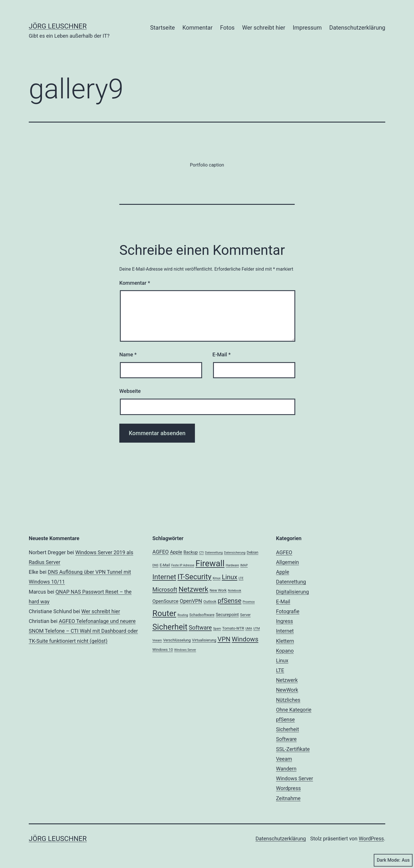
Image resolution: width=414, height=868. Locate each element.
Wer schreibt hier (264, 28)
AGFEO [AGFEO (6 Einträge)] (161, 552)
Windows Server (295, 778)
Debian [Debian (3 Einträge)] (252, 552)
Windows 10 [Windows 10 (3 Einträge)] (163, 650)
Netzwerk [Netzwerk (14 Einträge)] (193, 589)
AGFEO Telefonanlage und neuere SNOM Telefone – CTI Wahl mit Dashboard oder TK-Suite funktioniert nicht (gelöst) (83, 631)
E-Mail (222, 354)
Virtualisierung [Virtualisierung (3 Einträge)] (204, 640)
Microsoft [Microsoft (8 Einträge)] (165, 590)
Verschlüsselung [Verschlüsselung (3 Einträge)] (177, 640)
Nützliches (288, 700)
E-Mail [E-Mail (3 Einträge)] (165, 565)
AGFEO (284, 552)
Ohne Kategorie (294, 710)
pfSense (285, 719)
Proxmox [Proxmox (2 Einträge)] (249, 602)
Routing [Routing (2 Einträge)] (183, 615)
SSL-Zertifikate (293, 749)
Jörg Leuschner (58, 26)
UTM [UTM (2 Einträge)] (257, 629)
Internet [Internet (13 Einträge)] (164, 577)
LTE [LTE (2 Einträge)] (241, 578)
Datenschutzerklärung (357, 28)
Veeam (284, 759)
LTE (280, 670)
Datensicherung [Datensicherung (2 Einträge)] (235, 553)
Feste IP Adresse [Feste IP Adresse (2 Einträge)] (183, 565)
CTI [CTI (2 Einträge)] (202, 553)
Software (286, 739)
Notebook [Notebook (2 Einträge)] (235, 591)
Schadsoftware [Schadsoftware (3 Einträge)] (202, 615)
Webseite (130, 391)
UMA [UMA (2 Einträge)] (249, 629)
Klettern (285, 641)
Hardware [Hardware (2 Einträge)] (232, 565)
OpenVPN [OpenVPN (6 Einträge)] (191, 601)
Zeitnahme (288, 798)
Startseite (162, 28)
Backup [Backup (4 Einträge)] (191, 552)
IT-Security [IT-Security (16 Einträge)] (194, 577)
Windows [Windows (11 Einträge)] (245, 639)
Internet (285, 631)
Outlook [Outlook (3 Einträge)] (210, 602)
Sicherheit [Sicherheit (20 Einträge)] (170, 627)
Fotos (227, 28)
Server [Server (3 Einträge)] (245, 615)
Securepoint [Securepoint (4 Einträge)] (227, 615)
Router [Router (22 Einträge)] (164, 613)
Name (128, 354)
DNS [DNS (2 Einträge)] (155, 565)
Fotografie (288, 611)
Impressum (307, 28)
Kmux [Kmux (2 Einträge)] (217, 578)
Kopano (285, 651)
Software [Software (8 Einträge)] (200, 628)
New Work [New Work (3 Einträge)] (218, 590)
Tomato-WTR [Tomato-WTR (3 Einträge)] (233, 628)
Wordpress (288, 788)
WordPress (371, 839)
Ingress (284, 621)
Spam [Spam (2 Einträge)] (217, 629)
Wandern (286, 769)
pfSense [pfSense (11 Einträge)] (229, 601)
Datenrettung (291, 582)
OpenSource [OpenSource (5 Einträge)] (165, 601)
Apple (283, 572)
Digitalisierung (292, 592)
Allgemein (287, 562)
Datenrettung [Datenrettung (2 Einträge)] (214, 553)
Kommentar (198, 28)
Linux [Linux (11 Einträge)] (229, 577)
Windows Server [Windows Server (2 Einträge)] (185, 650)
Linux (282, 660)
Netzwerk (287, 680)
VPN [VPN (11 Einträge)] (224, 639)
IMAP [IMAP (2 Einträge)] (244, 565)
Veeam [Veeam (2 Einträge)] (157, 640)
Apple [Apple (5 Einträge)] (176, 552)
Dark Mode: (393, 860)
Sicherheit (287, 729)
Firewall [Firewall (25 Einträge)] (210, 563)
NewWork (287, 690)
